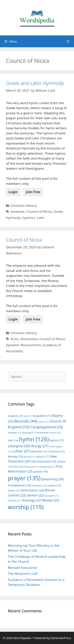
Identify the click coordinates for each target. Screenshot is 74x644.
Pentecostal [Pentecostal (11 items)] (47, 467)
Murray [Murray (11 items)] (30, 457)
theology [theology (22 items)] (32, 500)
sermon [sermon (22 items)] (35, 495)
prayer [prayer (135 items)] (24, 478)
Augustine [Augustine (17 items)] (42, 416)
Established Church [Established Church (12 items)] (49, 433)
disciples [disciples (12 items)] (15, 433)
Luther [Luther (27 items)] (21, 451)
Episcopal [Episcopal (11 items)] (29, 433)
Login (13, 192)
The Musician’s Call (23, 574)
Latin (41, 218)
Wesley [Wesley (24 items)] (51, 500)
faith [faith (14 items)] (13, 440)
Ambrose (18, 211)
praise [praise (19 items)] (41, 471)
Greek (58, 211)
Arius (15, 339)
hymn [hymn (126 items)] (34, 439)
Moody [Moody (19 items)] (15, 456)
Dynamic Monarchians (23, 345)
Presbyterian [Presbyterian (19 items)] (19, 485)
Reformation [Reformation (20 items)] (33, 490)
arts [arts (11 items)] (28, 416)
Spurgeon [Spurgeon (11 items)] (52, 496)
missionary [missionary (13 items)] (57, 451)
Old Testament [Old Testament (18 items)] (44, 461)
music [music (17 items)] (43, 456)
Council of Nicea (39, 211)
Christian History (24, 206)
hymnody (13, 218)
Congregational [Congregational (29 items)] (46, 427)
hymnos (29, 218)
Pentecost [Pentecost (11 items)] (31, 467)
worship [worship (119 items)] (26, 507)
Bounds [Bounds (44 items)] (26, 421)
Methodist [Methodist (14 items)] (39, 452)
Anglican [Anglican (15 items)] (15, 416)
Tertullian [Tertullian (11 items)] (15, 501)
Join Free (33, 192)
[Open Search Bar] (68, 41)
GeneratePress (61, 638)
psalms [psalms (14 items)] (54, 486)
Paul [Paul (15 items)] (18, 467)
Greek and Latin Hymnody (35, 83)
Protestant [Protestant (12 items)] (39, 486)
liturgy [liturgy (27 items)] (40, 446)
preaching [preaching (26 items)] (53, 479)
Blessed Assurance (22, 568)
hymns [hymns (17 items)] (57, 440)
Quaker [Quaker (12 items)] (14, 490)
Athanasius (29, 339)
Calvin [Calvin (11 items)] (43, 422)
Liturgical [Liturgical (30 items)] (19, 446)
